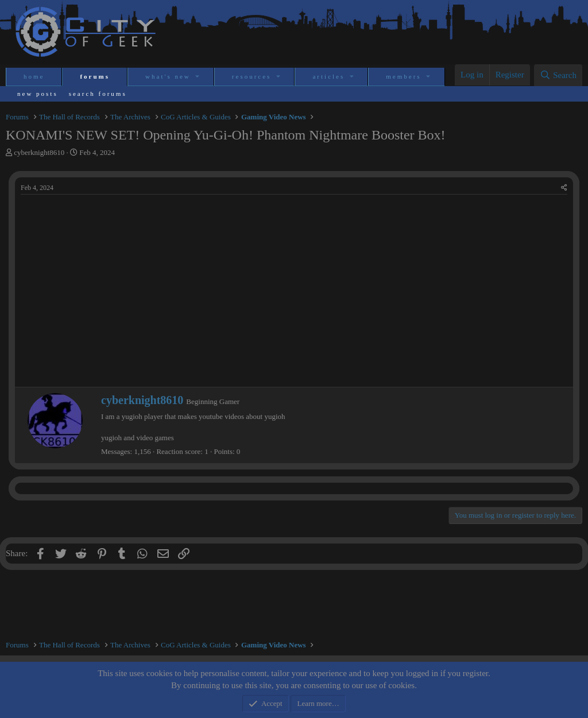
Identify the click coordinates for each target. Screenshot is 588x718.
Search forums (98, 94)
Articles (328, 76)
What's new (168, 76)
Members (403, 76)
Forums (95, 76)
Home (34, 76)
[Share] (564, 188)
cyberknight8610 (39, 152)
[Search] (558, 75)
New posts (38, 94)
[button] (198, 77)
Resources (252, 76)
